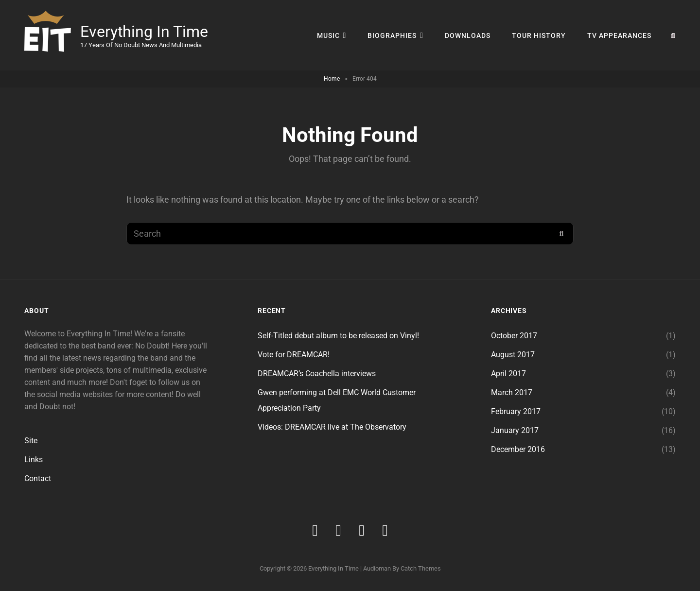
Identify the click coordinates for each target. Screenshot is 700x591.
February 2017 (516, 411)
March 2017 (512, 392)
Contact (38, 478)
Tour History (539, 35)
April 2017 (508, 374)
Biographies (392, 35)
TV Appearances (619, 35)
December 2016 (518, 449)
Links (34, 460)
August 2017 (513, 355)
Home (332, 79)
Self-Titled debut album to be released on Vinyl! (338, 336)
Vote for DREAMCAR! (294, 355)
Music (328, 35)
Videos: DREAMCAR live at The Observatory (332, 427)
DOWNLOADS (468, 35)
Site (31, 441)
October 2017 (514, 336)
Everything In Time (144, 32)
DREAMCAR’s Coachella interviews (317, 374)
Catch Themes (421, 568)
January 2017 (515, 430)
